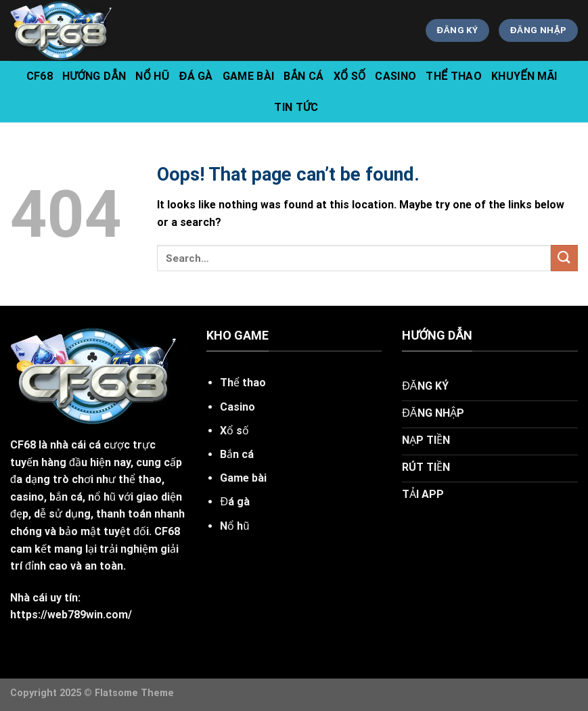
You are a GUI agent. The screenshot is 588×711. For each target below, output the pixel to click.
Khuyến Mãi (524, 76)
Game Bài (249, 76)
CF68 (40, 76)
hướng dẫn (94, 76)
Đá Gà (196, 76)
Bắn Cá (303, 76)
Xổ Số (350, 76)
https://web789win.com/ (71, 615)
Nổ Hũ (152, 76)
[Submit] (564, 258)
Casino (395, 76)
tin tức (296, 107)
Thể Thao (454, 76)
